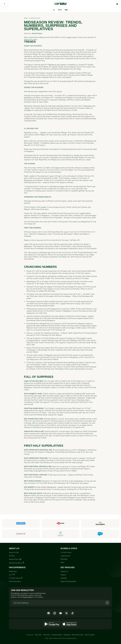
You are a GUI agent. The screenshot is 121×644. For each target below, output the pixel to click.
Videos (60, 10)
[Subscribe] (107, 603)
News (66, 10)
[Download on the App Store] (70, 624)
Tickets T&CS (47, 635)
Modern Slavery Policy (77, 635)
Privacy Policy (27, 597)
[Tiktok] (72, 613)
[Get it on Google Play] (52, 624)
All (54, 10)
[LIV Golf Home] (61, 4)
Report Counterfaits (90, 635)
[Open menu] (5, 4)
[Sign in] (117, 4)
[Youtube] (60, 613)
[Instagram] (55, 613)
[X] (66, 613)
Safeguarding (67, 635)
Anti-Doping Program (57, 635)
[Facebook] (49, 613)
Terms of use (30, 635)
